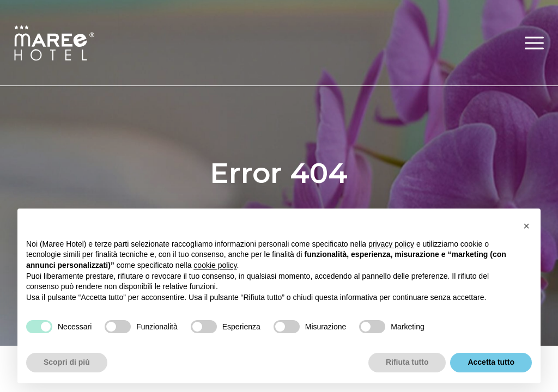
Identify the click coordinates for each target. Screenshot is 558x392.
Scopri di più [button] (67, 362)
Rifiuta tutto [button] (407, 362)
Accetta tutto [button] (491, 362)
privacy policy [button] (391, 244)
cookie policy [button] (215, 265)
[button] (534, 43)
